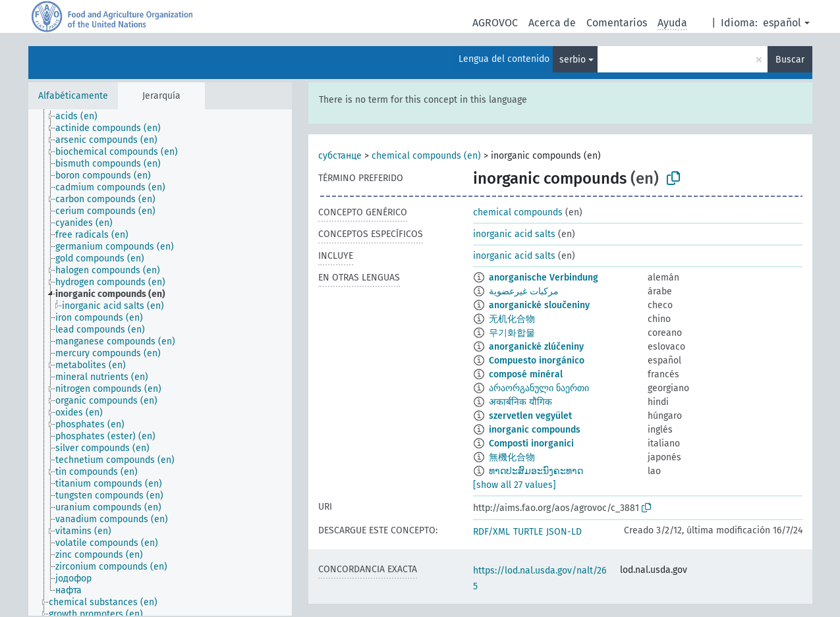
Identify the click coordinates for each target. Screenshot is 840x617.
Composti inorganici (531, 443)
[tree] (160, 362)
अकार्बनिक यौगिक (520, 402)
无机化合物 (512, 319)
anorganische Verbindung (544, 278)
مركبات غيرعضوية (524, 291)
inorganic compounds (535, 430)
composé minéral (526, 374)
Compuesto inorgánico (537, 361)
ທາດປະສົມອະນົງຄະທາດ (536, 471)
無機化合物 (512, 457)
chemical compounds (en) (426, 156)
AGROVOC (495, 23)
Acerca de (552, 23)
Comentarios (617, 23)
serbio (573, 60)
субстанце (340, 156)
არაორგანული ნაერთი (539, 388)
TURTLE (528, 532)
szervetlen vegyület (530, 416)
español (782, 23)
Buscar (790, 60)
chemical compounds (518, 212)
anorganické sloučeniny (539, 305)
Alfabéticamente (73, 96)
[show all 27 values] (515, 485)
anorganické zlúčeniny (536, 347)
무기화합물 (512, 333)
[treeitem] (82, 117)
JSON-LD (564, 532)
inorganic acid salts (514, 234)
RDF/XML (491, 532)
